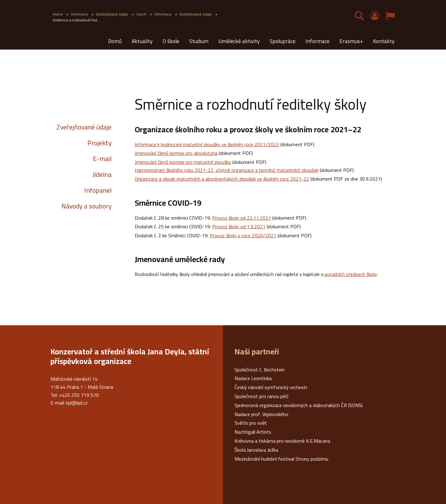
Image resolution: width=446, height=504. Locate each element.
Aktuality (142, 41)
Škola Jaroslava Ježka (256, 450)
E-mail (102, 159)
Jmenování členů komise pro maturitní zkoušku (183, 162)
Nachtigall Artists (253, 432)
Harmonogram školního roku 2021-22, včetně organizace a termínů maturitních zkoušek (227, 170)
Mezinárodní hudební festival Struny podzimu (281, 459)
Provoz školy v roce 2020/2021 (243, 235)
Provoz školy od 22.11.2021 (242, 218)
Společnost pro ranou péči (261, 396)
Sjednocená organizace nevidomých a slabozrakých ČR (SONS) (299, 405)
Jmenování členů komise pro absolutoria (176, 153)
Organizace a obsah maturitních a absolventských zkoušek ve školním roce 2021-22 (222, 179)
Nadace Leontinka (253, 378)
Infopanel (98, 190)
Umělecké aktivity (239, 41)
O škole (171, 41)
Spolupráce (283, 41)
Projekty (99, 143)
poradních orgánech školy (350, 274)
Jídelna (102, 174)
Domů (115, 41)
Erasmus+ (351, 41)
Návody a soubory (86, 206)
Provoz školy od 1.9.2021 (239, 226)
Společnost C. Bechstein (260, 370)
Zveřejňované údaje (84, 127)
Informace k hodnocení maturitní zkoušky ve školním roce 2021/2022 (207, 144)
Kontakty (384, 41)
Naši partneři (257, 352)
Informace (317, 41)
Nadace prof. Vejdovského (261, 414)
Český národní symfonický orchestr (271, 387)
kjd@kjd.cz (77, 403)
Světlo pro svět (251, 423)
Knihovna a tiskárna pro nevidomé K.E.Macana (282, 441)
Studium (199, 41)
